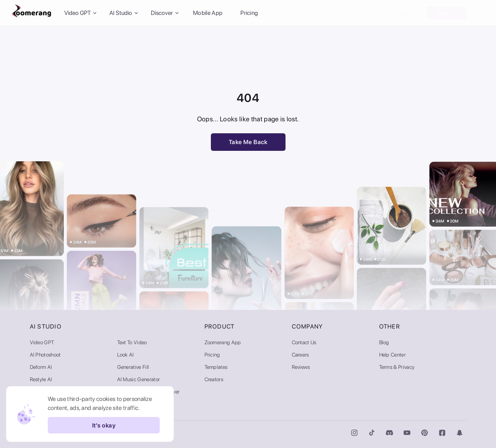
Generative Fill (133, 367)
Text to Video (132, 342)
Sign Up (447, 13)
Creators (214, 379)
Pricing (249, 13)
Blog (384, 342)
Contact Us (304, 342)
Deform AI (41, 367)
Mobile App (208, 13)
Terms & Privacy (397, 367)
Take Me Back (248, 142)
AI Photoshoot (45, 355)
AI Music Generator (139, 379)
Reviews (301, 367)
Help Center (393, 355)
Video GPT (42, 342)
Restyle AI (41, 379)
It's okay (104, 425)
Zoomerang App (223, 342)
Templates (216, 367)
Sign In (408, 13)
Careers (300, 355)
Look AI (126, 355)
